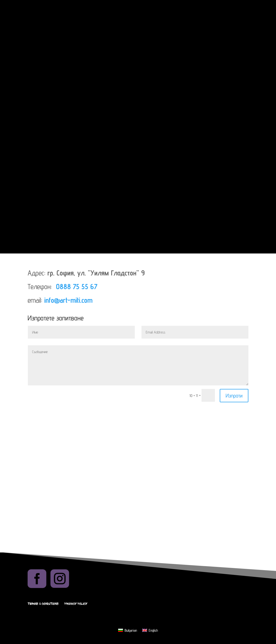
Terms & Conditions (43, 604)
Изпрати (234, 396)
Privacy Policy (76, 604)
